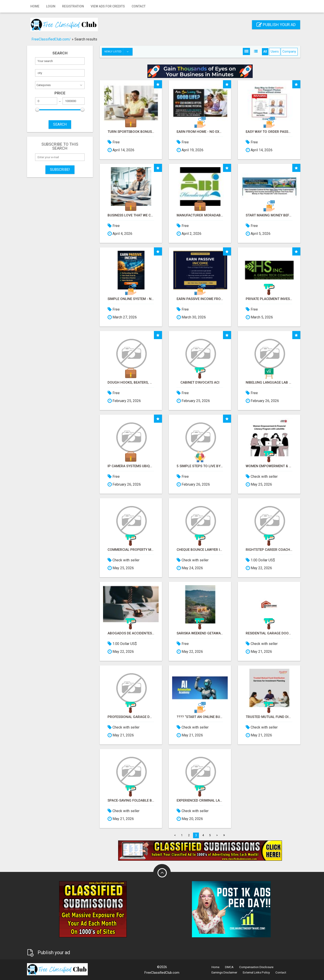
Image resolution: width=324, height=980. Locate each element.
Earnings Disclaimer (224, 972)
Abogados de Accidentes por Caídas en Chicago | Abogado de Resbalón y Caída (131, 633)
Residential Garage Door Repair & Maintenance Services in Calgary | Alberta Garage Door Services (269, 633)
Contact (139, 6)
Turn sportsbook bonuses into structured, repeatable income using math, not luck (131, 132)
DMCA (229, 967)
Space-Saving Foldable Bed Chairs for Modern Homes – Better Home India (131, 801)
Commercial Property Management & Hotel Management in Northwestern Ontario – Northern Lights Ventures (131, 550)
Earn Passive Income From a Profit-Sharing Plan (200, 299)
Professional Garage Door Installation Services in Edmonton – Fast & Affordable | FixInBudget (131, 717)
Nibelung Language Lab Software (269, 383)
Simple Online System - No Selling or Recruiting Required (131, 299)
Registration (73, 6)
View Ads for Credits (108, 6)
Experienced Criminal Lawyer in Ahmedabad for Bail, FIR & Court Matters (200, 801)
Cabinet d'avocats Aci (200, 383)
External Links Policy (256, 972)
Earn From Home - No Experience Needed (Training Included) (200, 132)
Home (35, 6)
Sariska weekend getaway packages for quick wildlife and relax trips (200, 633)
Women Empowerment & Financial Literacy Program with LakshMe (269, 466)
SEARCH (60, 124)
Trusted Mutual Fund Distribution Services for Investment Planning (269, 717)
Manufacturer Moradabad (200, 215)
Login (51, 6)
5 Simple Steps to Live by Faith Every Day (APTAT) (200, 466)
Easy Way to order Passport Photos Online (269, 132)
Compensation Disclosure (256, 967)
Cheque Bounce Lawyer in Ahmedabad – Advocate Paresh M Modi (200, 550)
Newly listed (118, 52)
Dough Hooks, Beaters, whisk (131, 383)
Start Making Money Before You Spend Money (269, 215)
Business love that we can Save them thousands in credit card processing (131, 215)
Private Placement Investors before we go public (269, 299)
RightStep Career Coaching (269, 550)
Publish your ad (276, 25)
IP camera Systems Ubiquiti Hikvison (131, 466)
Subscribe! (60, 170)
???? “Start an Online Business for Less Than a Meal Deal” (200, 717)
